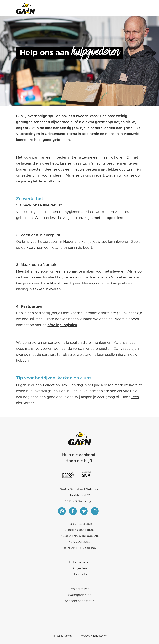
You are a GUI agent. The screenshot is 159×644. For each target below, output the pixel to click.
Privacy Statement (93, 636)
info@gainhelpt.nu (81, 530)
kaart (31, 248)
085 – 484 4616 (81, 524)
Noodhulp (80, 574)
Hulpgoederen (80, 562)
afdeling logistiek (62, 325)
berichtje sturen (55, 283)
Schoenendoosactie (80, 601)
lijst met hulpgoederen (106, 218)
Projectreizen (80, 589)
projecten (104, 349)
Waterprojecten (80, 595)
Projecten (80, 568)
